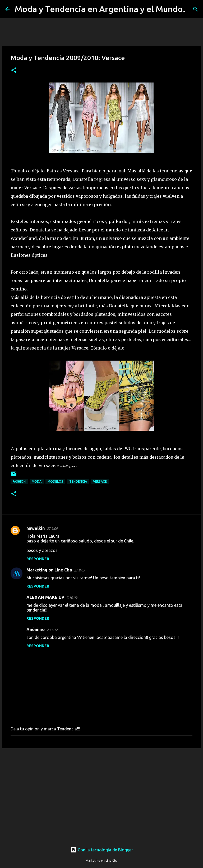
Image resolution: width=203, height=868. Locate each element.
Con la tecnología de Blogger (102, 850)
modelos (55, 481)
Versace (100, 481)
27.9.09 (52, 528)
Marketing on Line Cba (49, 570)
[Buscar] (193, 9)
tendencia (78, 481)
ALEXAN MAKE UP (45, 597)
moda (37, 481)
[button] (14, 71)
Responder (38, 559)
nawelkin (36, 528)
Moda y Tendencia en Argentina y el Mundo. (100, 9)
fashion (19, 481)
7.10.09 (72, 598)
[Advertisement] (101, 793)
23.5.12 (52, 630)
